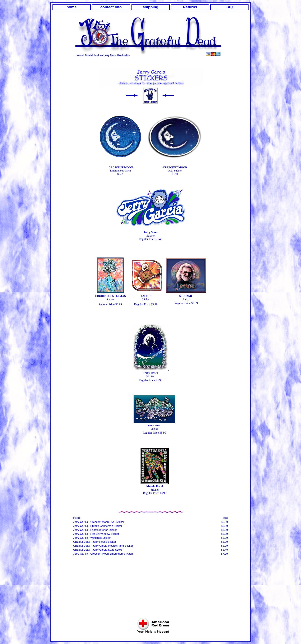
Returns (190, 7)
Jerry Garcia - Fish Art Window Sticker (96, 534)
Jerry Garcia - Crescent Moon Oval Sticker (99, 522)
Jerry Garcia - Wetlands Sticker (92, 538)
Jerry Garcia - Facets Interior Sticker (95, 530)
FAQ (229, 7)
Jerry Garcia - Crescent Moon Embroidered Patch (103, 554)
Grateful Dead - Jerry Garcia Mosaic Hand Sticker (103, 546)
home (71, 7)
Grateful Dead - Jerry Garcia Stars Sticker (98, 550)
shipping (151, 7)
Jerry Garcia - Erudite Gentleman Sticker (98, 526)
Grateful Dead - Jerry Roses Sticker (95, 542)
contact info (111, 7)
